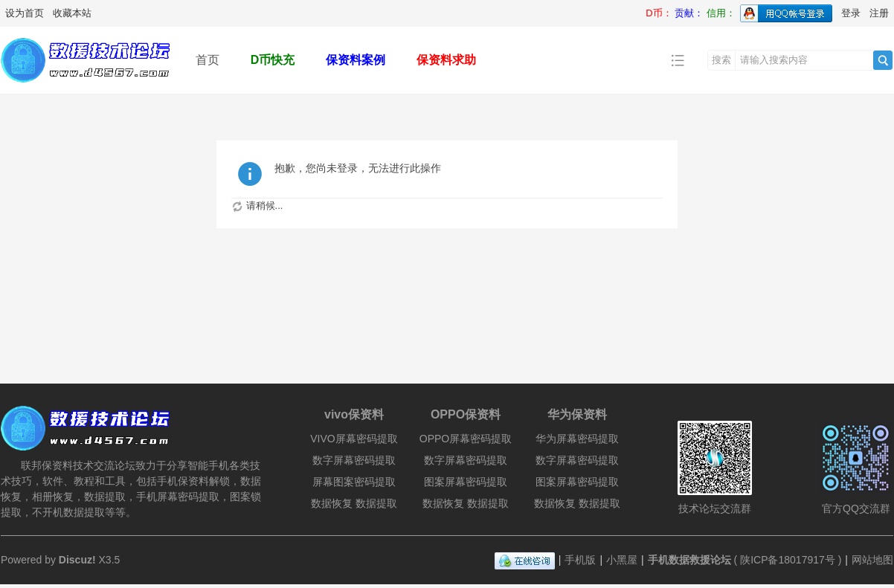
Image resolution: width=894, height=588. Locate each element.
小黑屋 (622, 560)
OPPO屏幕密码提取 (466, 439)
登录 (851, 13)
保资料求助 (446, 60)
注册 (879, 13)
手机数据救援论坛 (689, 560)
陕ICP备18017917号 (788, 560)
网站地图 (872, 560)
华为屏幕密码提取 (577, 439)
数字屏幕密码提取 (354, 460)
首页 (208, 60)
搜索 (721, 60)
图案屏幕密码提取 (466, 482)
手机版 (580, 560)
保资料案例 (356, 60)
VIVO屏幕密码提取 (354, 439)
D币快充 (273, 60)
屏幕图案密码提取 (354, 482)
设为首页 (25, 13)
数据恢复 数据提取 (354, 503)
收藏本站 (72, 13)
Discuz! (77, 560)
